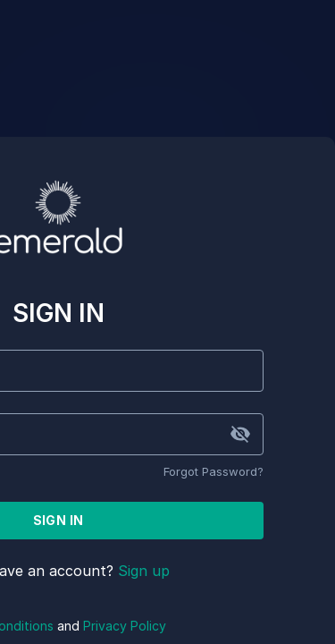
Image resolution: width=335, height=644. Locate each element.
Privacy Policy (125, 626)
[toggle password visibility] (240, 434)
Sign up (144, 571)
